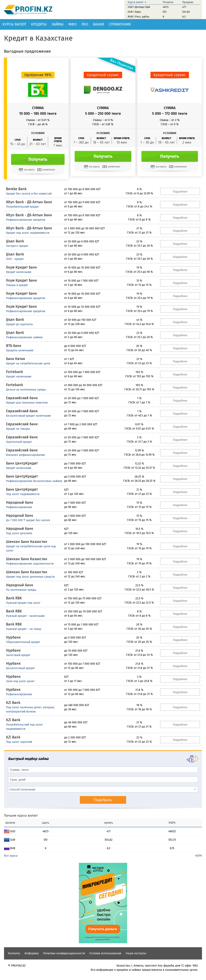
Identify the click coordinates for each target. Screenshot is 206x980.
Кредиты (39, 24)
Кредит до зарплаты (19, 324)
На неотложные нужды (21, 590)
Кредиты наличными (20, 350)
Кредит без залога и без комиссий (29, 194)
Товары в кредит (17, 285)
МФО (73, 24)
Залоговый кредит (18, 655)
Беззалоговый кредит (20, 668)
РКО (85, 24)
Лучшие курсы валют (21, 815)
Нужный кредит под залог (23, 603)
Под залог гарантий (19, 742)
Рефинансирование (19, 507)
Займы (58, 24)
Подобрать (103, 800)
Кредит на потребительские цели (28, 363)
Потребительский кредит (22, 207)
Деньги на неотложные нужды (26, 390)
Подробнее (180, 192)
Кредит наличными (19, 272)
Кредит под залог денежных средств (30, 577)
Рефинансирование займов (24, 337)
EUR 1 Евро (134, 12)
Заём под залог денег (20, 681)
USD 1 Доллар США (139, 7)
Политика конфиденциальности (64, 953)
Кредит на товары (18, 429)
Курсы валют (14, 24)
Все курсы (11, 856)
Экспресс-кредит (17, 246)
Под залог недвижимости (23, 494)
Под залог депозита (19, 533)
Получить (38, 159)
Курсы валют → (137, 2)
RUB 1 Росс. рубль (139, 17)
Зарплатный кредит (19, 442)
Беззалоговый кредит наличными (28, 416)
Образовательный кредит (23, 642)
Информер (32, 953)
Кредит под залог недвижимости (28, 233)
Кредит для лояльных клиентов (27, 403)
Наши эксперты (136, 953)
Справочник (120, 24)
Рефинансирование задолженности (30, 564)
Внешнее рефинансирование (26, 455)
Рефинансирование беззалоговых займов (34, 481)
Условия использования (105, 953)
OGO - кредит (15, 259)
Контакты (14, 953)
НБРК (199, 856)
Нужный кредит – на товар (24, 629)
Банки (98, 24)
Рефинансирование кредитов (26, 220)
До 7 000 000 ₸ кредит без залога (28, 520)
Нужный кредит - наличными (25, 616)
